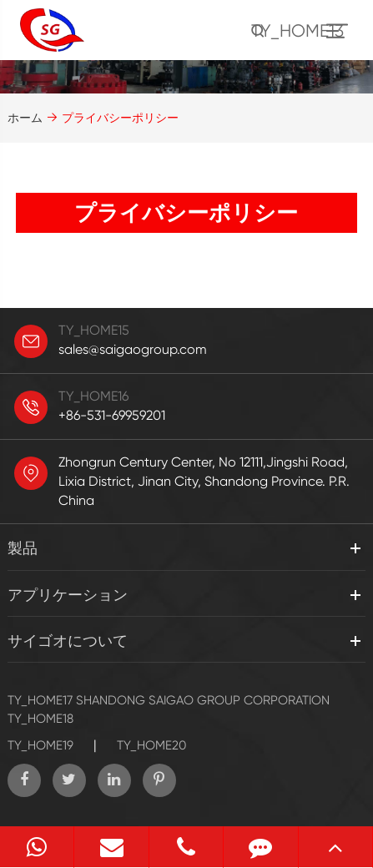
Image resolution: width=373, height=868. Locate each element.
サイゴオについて (68, 641)
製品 (23, 548)
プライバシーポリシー (120, 118)
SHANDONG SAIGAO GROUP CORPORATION (203, 700)
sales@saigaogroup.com (133, 349)
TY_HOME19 (40, 745)
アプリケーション (68, 595)
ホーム (25, 118)
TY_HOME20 (151, 745)
